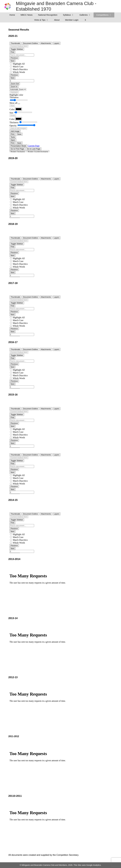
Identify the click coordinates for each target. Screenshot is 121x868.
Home (12, 15)
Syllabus (70, 15)
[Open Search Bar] (85, 20)
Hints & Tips (43, 20)
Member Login (72, 20)
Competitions (105, 15)
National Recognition (48, 15)
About (57, 20)
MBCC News (27, 15)
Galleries (87, 15)
